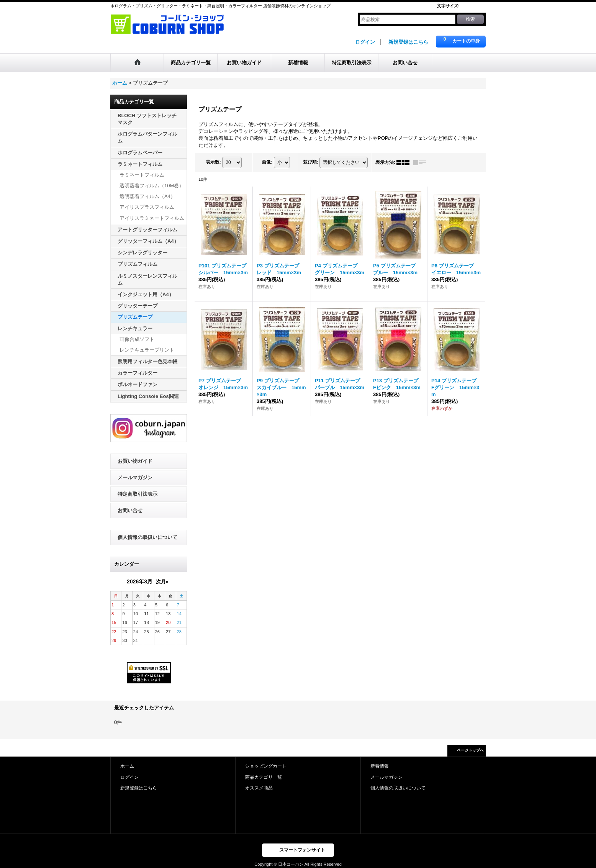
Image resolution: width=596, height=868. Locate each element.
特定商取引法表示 (138, 494)
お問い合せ (130, 510)
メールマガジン (135, 477)
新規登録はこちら (408, 42)
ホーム (127, 766)
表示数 (213, 162)
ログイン (365, 42)
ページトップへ (470, 750)
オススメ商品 (259, 788)
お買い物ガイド (135, 461)
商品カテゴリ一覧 (264, 777)
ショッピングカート (266, 766)
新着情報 (380, 766)
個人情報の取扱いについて (147, 537)
